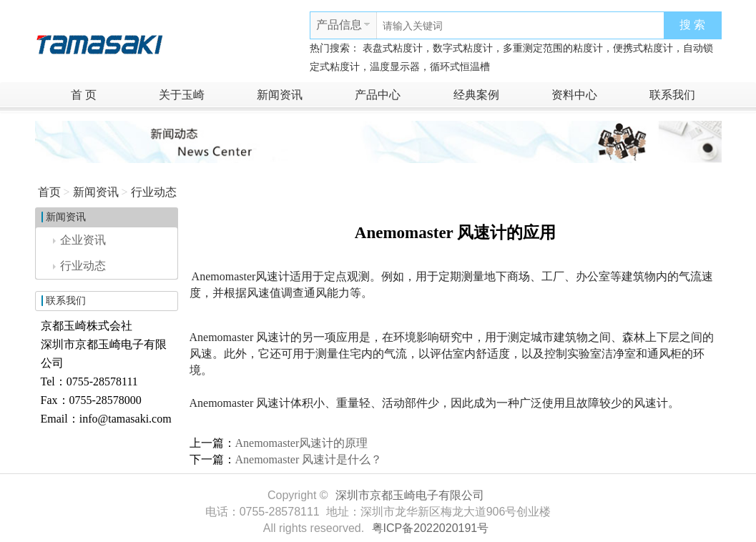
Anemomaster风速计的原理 (302, 443)
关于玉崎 (182, 95)
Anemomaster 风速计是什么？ (309, 459)
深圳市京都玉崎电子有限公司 (410, 495)
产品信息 (339, 25)
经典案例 (476, 95)
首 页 (84, 95)
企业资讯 (79, 240)
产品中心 (378, 95)
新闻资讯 (280, 95)
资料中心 (574, 95)
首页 (49, 192)
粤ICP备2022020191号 (431, 528)
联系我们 (672, 95)
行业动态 (154, 192)
